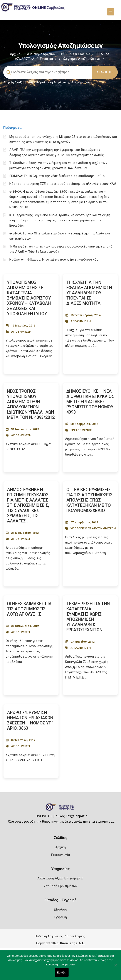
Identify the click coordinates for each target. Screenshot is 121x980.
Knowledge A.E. (72, 943)
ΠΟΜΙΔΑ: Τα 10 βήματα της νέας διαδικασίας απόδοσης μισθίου (58, 176)
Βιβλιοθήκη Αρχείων (41, 54)
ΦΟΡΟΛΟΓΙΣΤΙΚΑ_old (76, 54)
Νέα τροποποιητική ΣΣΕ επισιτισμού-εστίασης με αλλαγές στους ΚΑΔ (63, 184)
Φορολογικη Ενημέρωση (53, 82)
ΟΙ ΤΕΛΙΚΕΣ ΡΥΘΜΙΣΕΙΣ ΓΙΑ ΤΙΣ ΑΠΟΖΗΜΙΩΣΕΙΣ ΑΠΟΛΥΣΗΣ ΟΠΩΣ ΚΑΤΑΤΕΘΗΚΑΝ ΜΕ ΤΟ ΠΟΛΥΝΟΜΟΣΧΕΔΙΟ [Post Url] (89, 500)
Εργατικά (46, 59)
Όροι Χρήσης (76, 936)
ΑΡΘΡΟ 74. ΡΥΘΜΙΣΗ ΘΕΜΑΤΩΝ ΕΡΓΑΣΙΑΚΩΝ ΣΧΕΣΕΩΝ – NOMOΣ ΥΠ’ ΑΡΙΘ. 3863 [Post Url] (30, 720)
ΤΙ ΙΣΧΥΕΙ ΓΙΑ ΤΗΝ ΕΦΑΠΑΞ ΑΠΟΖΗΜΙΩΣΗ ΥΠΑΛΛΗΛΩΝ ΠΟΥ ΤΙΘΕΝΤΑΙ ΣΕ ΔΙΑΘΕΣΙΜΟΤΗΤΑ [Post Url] (89, 293)
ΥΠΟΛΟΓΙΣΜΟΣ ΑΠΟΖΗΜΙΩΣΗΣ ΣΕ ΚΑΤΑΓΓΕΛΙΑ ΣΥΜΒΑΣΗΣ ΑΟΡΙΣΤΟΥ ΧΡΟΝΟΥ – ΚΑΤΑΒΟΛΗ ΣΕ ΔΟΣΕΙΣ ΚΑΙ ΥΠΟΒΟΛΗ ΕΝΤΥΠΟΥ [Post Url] (29, 298)
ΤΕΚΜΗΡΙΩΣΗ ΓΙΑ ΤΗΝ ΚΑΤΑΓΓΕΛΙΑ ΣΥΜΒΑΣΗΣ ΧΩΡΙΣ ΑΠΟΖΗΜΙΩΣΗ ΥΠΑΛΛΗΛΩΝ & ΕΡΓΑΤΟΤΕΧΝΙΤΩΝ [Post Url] (88, 617)
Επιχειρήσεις (81, 82)
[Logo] (61, 809)
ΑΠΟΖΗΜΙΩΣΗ (21, 332)
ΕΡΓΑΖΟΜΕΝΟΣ (81, 430)
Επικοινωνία (60, 855)
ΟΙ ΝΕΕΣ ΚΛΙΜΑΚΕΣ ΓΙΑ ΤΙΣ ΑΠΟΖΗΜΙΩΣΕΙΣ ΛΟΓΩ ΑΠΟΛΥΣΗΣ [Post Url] (29, 609)
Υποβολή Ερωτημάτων (60, 886)
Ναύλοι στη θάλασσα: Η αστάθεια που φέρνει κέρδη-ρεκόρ (54, 259)
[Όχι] (116, 967)
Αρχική (15, 54)
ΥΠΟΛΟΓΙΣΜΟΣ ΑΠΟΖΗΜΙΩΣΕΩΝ (93, 528)
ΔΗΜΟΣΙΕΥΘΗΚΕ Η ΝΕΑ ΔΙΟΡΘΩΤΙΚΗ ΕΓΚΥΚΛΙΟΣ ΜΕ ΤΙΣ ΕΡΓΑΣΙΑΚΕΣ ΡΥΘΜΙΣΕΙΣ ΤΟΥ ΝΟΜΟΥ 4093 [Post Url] (90, 402)
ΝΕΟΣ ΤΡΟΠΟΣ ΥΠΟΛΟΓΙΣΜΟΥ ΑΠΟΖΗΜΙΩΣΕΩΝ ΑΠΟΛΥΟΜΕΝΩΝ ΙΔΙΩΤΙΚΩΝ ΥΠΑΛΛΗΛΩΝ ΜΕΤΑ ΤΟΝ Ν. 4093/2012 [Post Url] (31, 404)
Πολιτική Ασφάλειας (49, 936)
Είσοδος (60, 909)
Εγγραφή (60, 917)
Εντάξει (62, 972)
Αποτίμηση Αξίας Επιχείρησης (60, 878)
